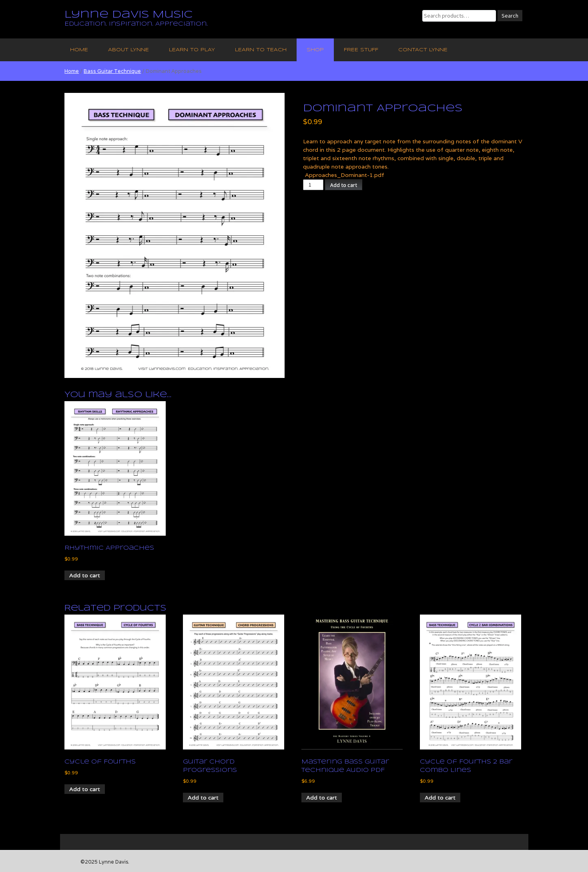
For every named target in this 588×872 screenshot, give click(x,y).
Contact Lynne (423, 50)
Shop (315, 50)
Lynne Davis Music (128, 15)
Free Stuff (361, 50)
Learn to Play (192, 50)
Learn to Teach (261, 50)
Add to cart (344, 185)
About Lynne (128, 50)
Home (79, 50)
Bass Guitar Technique (112, 71)
